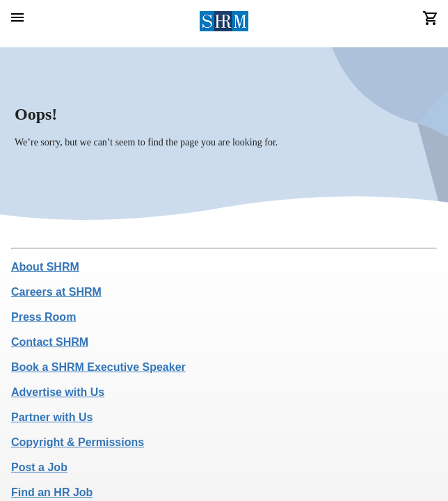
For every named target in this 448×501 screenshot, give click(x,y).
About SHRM (45, 267)
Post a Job (39, 467)
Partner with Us (52, 417)
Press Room (43, 317)
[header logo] (224, 24)
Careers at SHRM (56, 292)
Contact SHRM (50, 342)
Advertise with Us (58, 392)
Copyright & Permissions (78, 442)
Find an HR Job (52, 492)
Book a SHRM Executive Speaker (98, 367)
